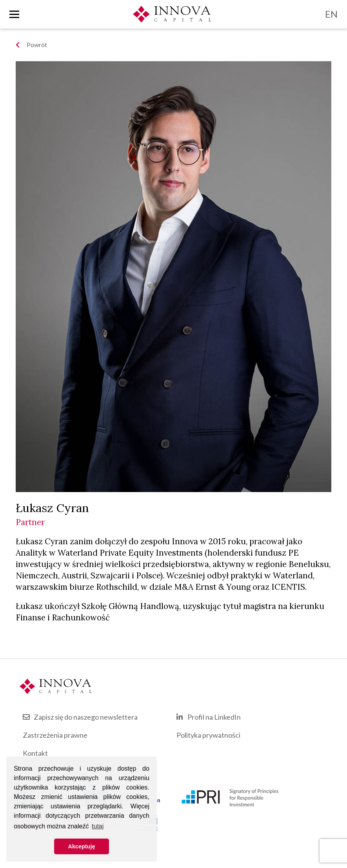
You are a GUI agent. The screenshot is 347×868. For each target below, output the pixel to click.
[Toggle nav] (14, 14)
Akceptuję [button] (82, 846)
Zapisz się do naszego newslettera (86, 717)
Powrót (31, 45)
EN (331, 14)
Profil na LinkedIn (214, 717)
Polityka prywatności (208, 735)
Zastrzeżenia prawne (55, 735)
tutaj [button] (98, 826)
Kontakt (35, 753)
